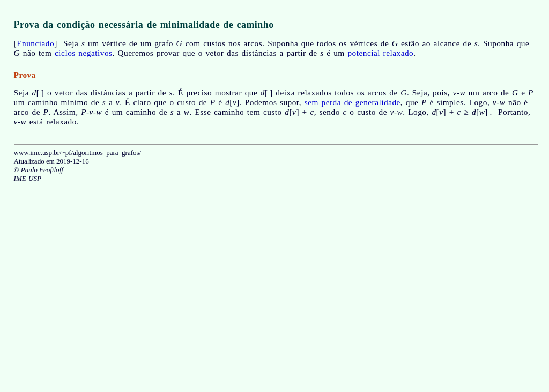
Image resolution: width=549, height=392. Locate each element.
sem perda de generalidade (353, 102)
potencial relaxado (380, 53)
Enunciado (35, 43)
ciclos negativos (83, 53)
